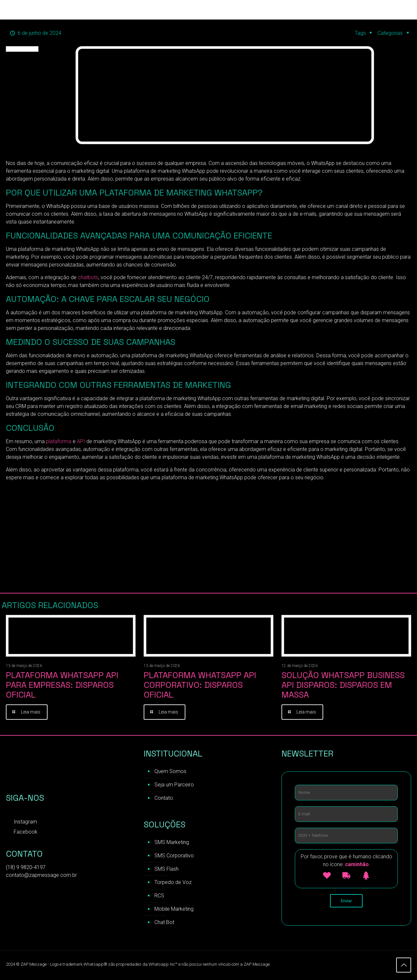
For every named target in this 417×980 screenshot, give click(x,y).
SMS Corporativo (174, 857)
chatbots (87, 277)
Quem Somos (170, 772)
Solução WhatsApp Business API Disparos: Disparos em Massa (343, 685)
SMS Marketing (172, 843)
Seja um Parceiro (174, 786)
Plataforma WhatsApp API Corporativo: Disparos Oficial (200, 685)
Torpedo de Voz (173, 883)
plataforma (58, 441)
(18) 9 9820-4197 (26, 868)
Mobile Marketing (174, 910)
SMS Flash (166, 870)
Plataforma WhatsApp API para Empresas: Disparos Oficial (62, 685)
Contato (164, 799)
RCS (159, 897)
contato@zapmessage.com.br (41, 876)
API (81, 441)
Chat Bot (164, 923)
